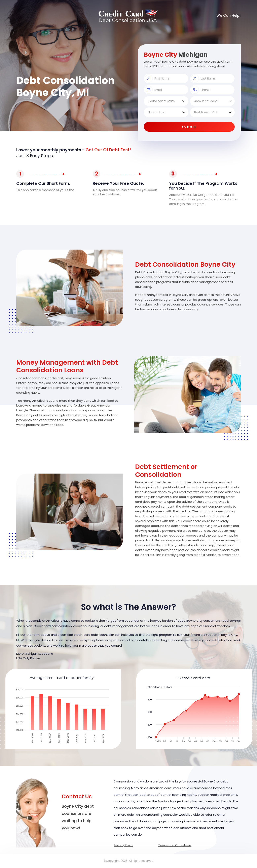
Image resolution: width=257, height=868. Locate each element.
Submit (189, 127)
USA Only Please (28, 658)
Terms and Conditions (175, 845)
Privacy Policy (123, 845)
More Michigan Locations (35, 654)
